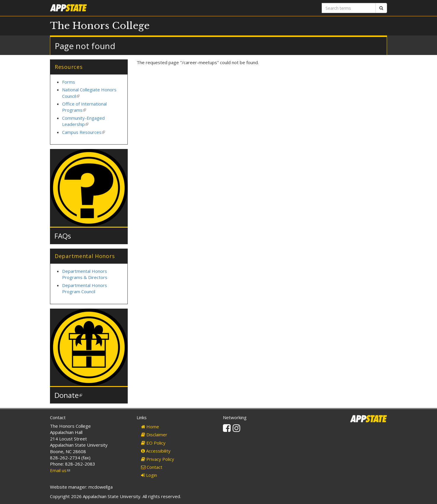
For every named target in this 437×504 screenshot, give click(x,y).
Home (150, 427)
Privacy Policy (158, 459)
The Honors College (100, 26)
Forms (69, 82)
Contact (152, 467)
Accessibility (156, 451)
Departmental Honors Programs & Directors (85, 274)
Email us (60, 470)
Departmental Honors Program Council (85, 288)
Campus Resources (84, 132)
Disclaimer (154, 435)
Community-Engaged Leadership (83, 121)
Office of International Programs (84, 107)
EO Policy (153, 443)
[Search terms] (349, 8)
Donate (68, 395)
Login (149, 475)
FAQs (63, 236)
